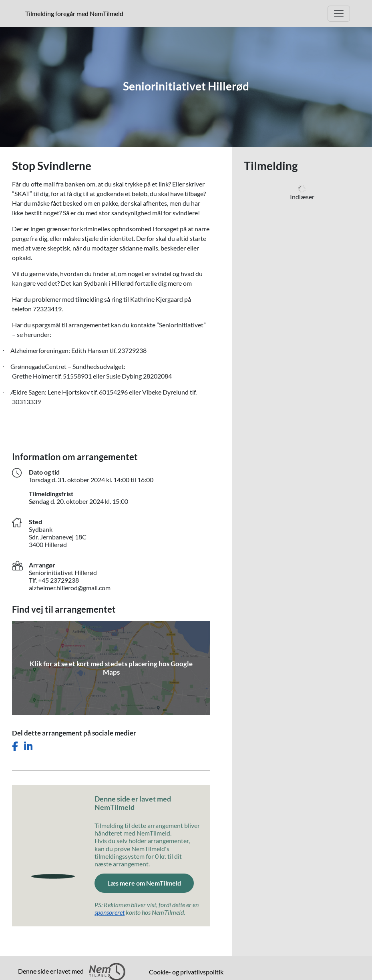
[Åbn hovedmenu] (339, 14)
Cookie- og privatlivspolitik (186, 972)
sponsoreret (110, 912)
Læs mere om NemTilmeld (144, 883)
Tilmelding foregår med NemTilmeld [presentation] (74, 13)
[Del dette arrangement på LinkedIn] (28, 747)
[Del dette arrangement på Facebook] (15, 747)
